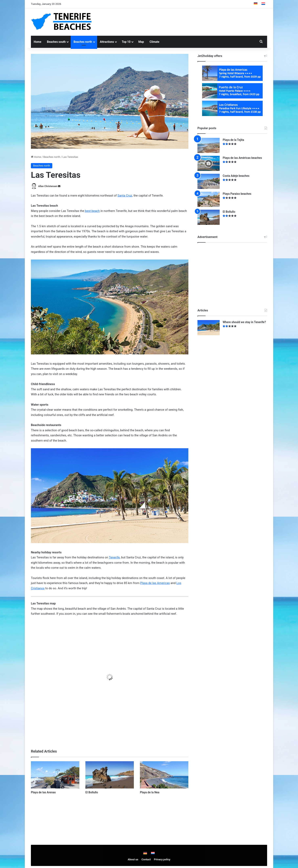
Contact (146, 859)
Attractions (107, 42)
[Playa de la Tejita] (209, 145)
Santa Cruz (125, 196)
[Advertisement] (189, 21)
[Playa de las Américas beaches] (209, 163)
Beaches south (56, 42)
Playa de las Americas (155, 583)
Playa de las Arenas (43, 792)
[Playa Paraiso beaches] (209, 199)
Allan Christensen (48, 186)
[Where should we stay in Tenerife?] (209, 328)
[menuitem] (256, 4)
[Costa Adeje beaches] (209, 181)
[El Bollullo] (110, 775)
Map (141, 42)
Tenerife (114, 557)
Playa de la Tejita (233, 140)
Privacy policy (162, 859)
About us (133, 859)
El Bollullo (92, 792)
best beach (92, 211)
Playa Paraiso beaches (237, 194)
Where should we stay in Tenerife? (244, 322)
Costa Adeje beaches (236, 176)
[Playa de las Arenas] (55, 775)
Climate (155, 42)
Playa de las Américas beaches (242, 158)
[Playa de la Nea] (164, 775)
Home (37, 42)
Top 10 (126, 42)
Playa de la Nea (150, 792)
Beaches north (83, 42)
